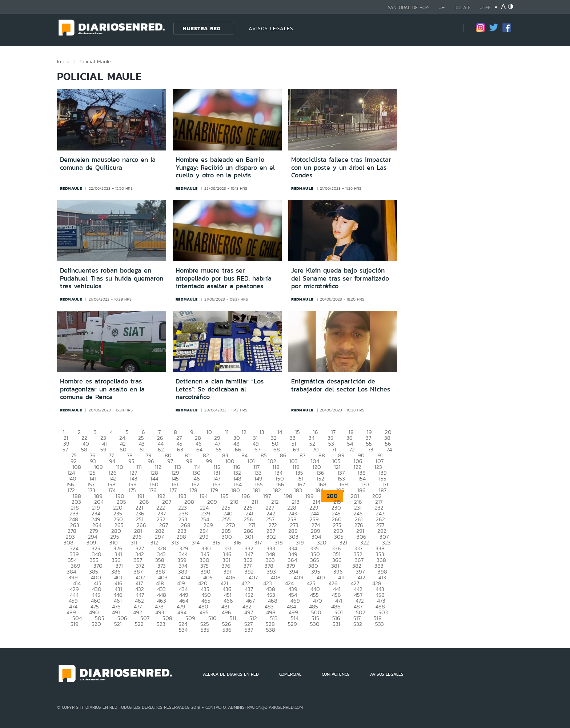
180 (236, 490)
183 (298, 490)
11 (227, 432)
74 (389, 449)
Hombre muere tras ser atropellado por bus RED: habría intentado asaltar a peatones (224, 278)
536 (227, 630)
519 (75, 624)
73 (371, 449)
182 (277, 490)
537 (249, 630)
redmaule (71, 188)
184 (319, 490)
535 (205, 630)
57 (65, 449)
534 (183, 630)
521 (118, 624)
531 (336, 624)
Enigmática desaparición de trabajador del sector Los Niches (341, 385)
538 (271, 630)
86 (283, 455)
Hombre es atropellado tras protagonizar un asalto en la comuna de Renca (102, 389)
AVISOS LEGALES (271, 28)
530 (315, 624)
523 (161, 624)
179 (214, 490)
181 (256, 490)
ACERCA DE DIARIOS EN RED (231, 674)
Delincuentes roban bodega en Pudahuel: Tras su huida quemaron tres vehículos (112, 278)
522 (139, 624)
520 (96, 624)
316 (237, 542)
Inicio (63, 61)
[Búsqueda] (447, 28)
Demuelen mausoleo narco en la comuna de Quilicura (108, 164)
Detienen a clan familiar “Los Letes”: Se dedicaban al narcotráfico (220, 389)
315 (216, 542)
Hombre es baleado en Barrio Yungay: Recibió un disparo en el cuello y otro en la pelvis (225, 167)
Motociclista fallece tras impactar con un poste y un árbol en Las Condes (341, 167)
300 (227, 537)
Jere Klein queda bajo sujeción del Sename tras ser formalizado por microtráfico (340, 278)
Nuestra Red (202, 28)
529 (292, 624)
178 (194, 490)
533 (380, 624)
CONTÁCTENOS (336, 674)
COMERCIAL (290, 674)
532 (358, 624)
